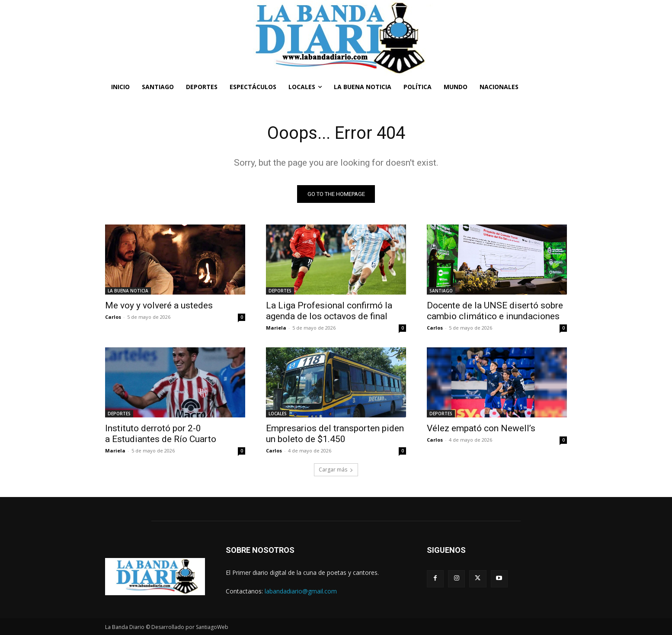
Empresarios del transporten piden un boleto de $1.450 (335, 434)
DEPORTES (280, 291)
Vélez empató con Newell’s (481, 428)
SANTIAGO (441, 291)
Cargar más (336, 470)
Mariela (276, 328)
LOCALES (278, 414)
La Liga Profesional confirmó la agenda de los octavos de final (329, 311)
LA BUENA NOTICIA (128, 291)
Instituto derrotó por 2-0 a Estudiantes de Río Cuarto (161, 434)
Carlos (113, 317)
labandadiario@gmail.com (301, 591)
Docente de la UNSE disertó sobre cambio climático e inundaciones (495, 311)
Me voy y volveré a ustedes (159, 305)
